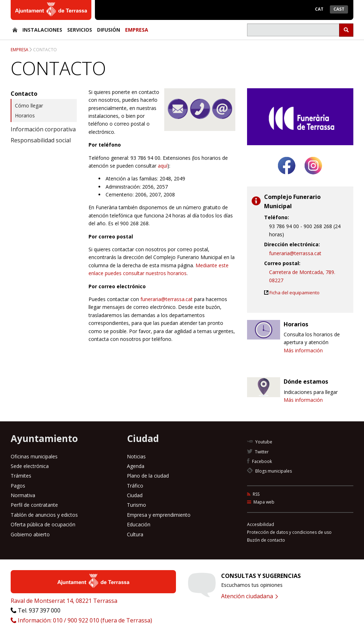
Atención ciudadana (250, 596)
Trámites (21, 476)
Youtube (260, 442)
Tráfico (135, 486)
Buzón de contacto (266, 540)
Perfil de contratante (34, 505)
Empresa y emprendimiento (159, 515)
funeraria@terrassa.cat (167, 299)
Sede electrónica (30, 466)
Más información (303, 350)
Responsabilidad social (41, 140)
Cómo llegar (29, 106)
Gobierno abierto (30, 534)
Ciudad (135, 495)
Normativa (23, 495)
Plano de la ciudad (148, 476)
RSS (253, 494)
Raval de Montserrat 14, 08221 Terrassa (64, 601)
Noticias (136, 456)
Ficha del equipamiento (295, 293)
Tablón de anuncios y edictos (44, 515)
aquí (163, 166)
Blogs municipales (269, 471)
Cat (319, 9)
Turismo (136, 505)
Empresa (137, 30)
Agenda (136, 466)
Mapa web (261, 502)
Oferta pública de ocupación (43, 524)
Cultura (135, 534)
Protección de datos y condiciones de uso (289, 532)
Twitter (258, 452)
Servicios (80, 30)
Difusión (109, 30)
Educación (139, 524)
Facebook (259, 461)
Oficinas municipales (34, 456)
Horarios (25, 115)
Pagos (18, 486)
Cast (339, 9)
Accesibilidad (261, 524)
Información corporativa (43, 129)
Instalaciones (42, 30)
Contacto (45, 50)
